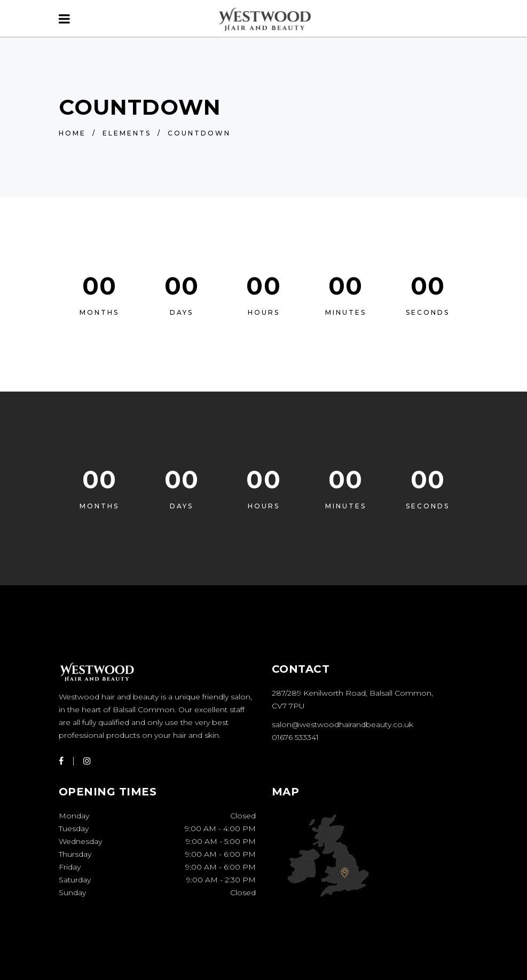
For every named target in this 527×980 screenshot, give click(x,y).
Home (72, 133)
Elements (127, 133)
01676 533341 (295, 737)
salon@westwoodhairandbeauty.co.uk (343, 724)
